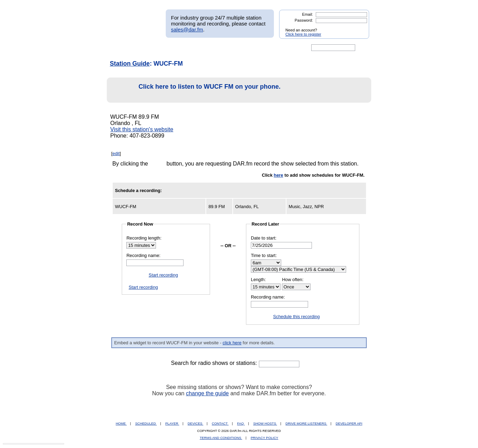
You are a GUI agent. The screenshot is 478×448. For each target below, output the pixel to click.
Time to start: (264, 255)
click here (232, 343)
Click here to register (303, 34)
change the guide (207, 393)
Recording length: (144, 238)
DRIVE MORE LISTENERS (306, 423)
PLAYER (172, 423)
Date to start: (264, 238)
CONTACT (220, 423)
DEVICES (196, 423)
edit (116, 153)
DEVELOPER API (349, 423)
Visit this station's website (142, 129)
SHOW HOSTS (265, 423)
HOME (121, 423)
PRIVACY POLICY (264, 438)
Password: (304, 20)
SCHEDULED (146, 423)
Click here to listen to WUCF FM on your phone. (196, 90)
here (279, 175)
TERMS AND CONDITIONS (221, 438)
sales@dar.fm (187, 30)
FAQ (241, 423)
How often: (293, 280)
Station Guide (130, 64)
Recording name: (143, 255)
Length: (258, 280)
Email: (308, 14)
